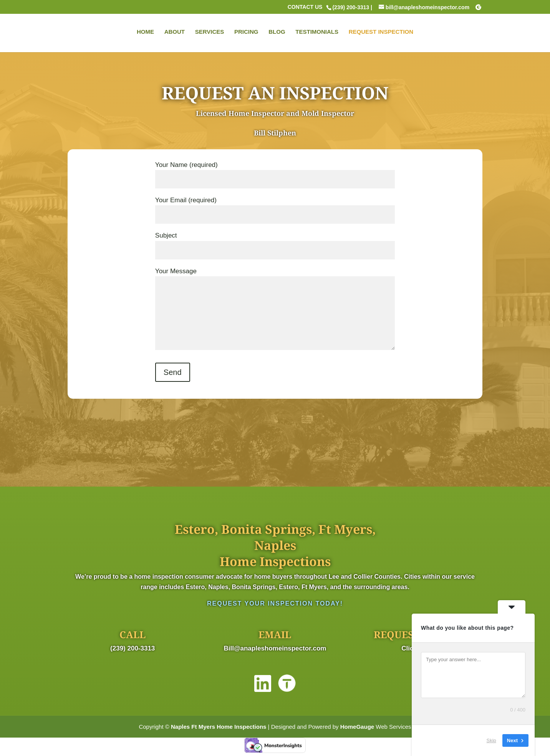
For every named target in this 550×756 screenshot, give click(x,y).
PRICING (246, 33)
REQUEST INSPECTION (381, 33)
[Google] (478, 7)
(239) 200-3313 (133, 648)
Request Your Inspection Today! (275, 603)
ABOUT (175, 33)
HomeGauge (357, 727)
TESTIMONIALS (317, 33)
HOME (145, 33)
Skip (491, 740)
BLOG (277, 33)
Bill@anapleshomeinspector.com (275, 648)
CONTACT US (305, 7)
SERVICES (210, 33)
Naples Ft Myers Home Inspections (219, 727)
